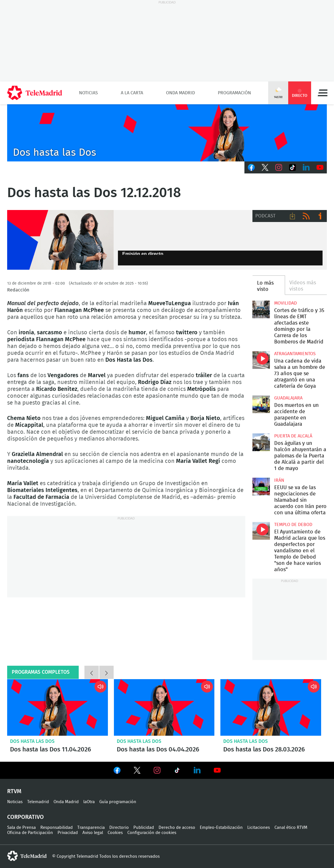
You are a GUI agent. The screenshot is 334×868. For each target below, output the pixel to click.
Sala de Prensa (21, 828)
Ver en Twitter (137, 771)
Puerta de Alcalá (293, 436)
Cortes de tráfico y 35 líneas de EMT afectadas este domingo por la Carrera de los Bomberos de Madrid (261, 309)
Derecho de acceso (177, 828)
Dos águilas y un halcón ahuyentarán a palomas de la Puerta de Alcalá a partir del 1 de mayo (261, 442)
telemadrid (27, 856)
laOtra (89, 802)
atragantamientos (295, 354)
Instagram (279, 167)
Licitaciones (259, 828)
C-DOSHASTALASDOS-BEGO (167, 133)
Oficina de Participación (30, 833)
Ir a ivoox (320, 216)
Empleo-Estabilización (221, 828)
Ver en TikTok (177, 771)
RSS (306, 216)
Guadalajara (288, 398)
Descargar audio (293, 216)
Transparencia (91, 828)
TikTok (293, 167)
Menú (323, 93)
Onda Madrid (180, 93)
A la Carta (132, 93)
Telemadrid (38, 802)
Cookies (115, 833)
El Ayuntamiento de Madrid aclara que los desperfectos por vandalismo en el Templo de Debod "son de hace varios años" (261, 531)
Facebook (251, 167)
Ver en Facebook (117, 771)
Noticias (88, 93)
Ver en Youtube (217, 770)
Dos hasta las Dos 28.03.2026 (271, 707)
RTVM (14, 791)
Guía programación (118, 802)
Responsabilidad (57, 828)
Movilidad (285, 303)
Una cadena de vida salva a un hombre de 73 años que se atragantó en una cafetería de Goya (261, 360)
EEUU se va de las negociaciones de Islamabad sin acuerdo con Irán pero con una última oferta (261, 486)
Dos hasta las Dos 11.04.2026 (58, 707)
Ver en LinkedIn (197, 770)
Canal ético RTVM (291, 828)
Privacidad (68, 833)
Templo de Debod (293, 525)
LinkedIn (306, 167)
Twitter (265, 167)
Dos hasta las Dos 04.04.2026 (164, 707)
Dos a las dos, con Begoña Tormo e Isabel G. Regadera (60, 240)
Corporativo (25, 817)
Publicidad (144, 828)
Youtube (320, 167)
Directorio (119, 828)
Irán (279, 480)
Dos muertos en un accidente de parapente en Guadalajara (261, 404)
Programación (234, 93)
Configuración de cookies (152, 833)
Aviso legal (93, 833)
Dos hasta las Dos (32, 741)
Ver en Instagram (157, 770)
